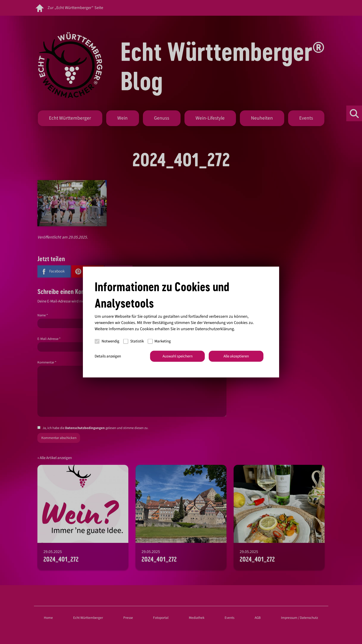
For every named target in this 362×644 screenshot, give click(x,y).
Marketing (159, 341)
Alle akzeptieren (236, 356)
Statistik (134, 341)
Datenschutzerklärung (214, 329)
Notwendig (107, 341)
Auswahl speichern (178, 356)
